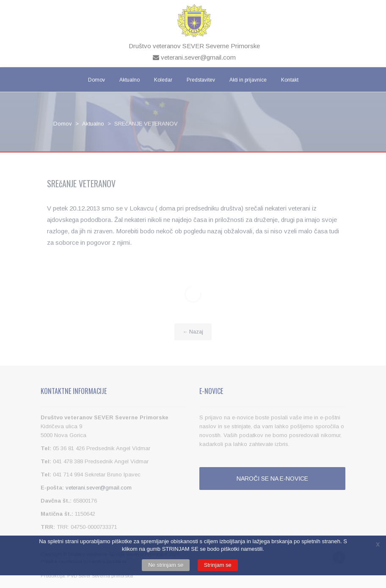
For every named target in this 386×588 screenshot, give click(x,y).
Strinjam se (218, 565)
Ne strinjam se (166, 565)
